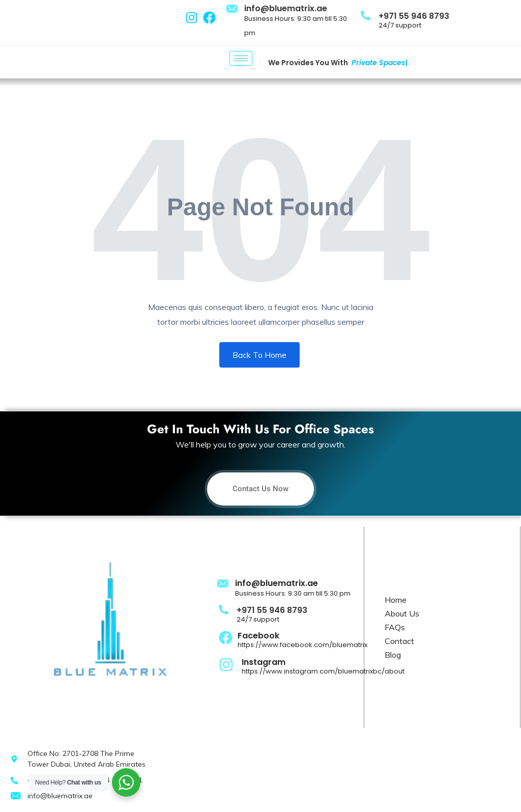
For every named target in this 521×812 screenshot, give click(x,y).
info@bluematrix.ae (286, 8)
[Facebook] (226, 637)
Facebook (258, 636)
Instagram (264, 662)
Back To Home (259, 355)
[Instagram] (226, 664)
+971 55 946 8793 (414, 16)
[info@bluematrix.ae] (233, 9)
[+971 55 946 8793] (366, 15)
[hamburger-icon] (241, 58)
